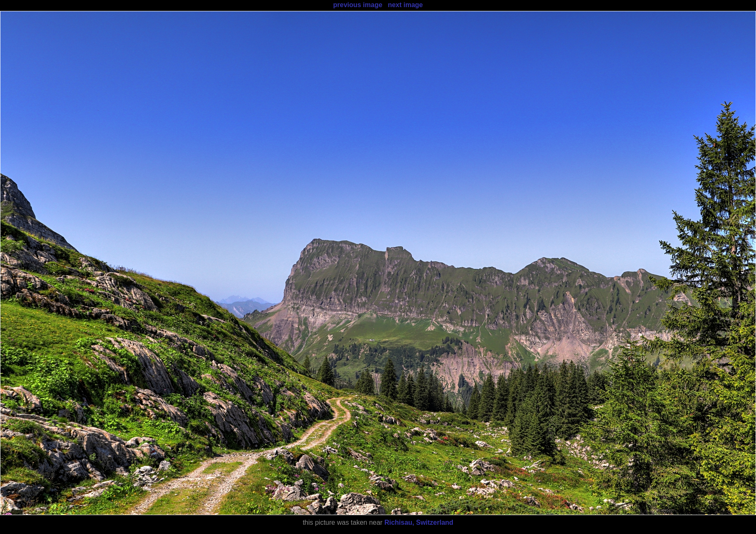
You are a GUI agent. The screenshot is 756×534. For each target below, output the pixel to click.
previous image (357, 5)
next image (405, 5)
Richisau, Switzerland (419, 522)
